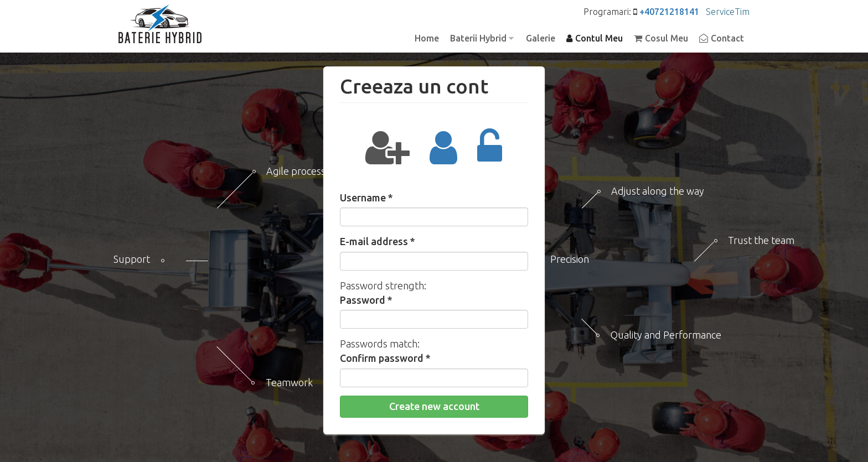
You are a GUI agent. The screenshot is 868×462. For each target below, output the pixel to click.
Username (366, 198)
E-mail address (378, 241)
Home (427, 38)
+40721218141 (669, 12)
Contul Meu (599, 38)
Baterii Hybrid (479, 39)
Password (366, 300)
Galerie (541, 38)
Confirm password (385, 358)
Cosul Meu (666, 38)
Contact (727, 38)
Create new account (434, 406)
